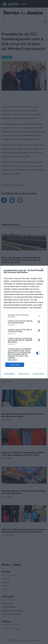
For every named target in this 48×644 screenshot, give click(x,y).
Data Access (24, 374)
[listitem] (24, 316)
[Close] (43, 271)
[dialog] (24, 322)
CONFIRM (15, 365)
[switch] (38, 322)
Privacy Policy (38, 374)
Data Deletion (10, 374)
